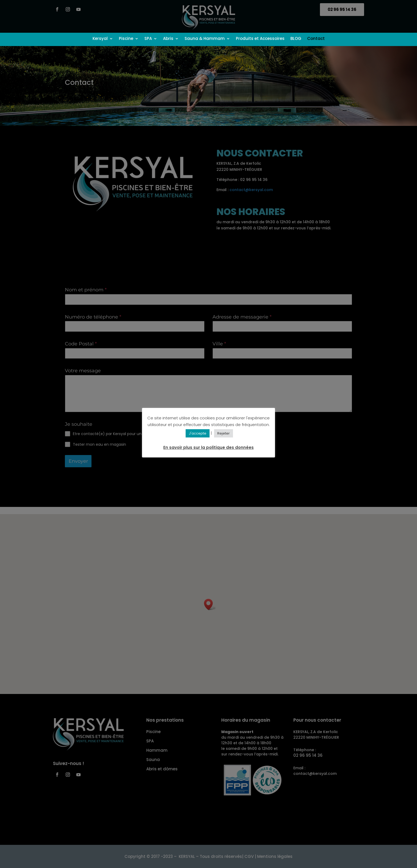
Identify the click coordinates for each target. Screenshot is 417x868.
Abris (168, 39)
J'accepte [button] (198, 433)
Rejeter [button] (224, 433)
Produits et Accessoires (260, 39)
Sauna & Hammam (205, 39)
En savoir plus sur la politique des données (208, 447)
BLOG (296, 39)
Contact (316, 39)
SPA (148, 39)
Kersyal (100, 39)
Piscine (126, 39)
